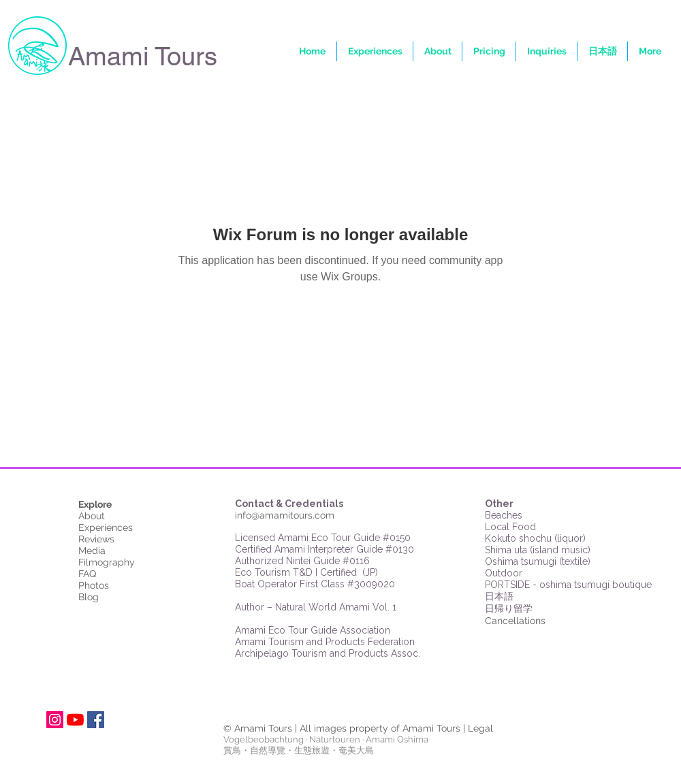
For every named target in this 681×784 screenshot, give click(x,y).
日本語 (499, 597)
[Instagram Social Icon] (55, 720)
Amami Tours (143, 56)
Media (92, 551)
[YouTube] (75, 720)
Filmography (107, 562)
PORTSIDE (509, 585)
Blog (89, 597)
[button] (650, 51)
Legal (480, 728)
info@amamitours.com (285, 515)
